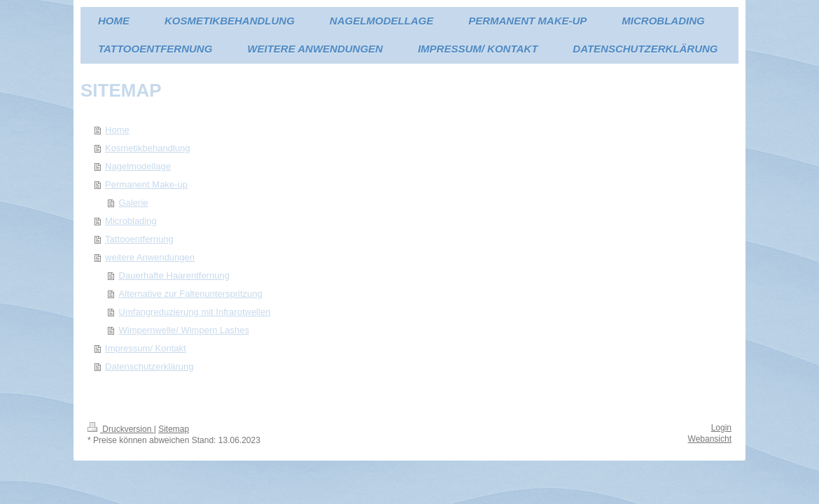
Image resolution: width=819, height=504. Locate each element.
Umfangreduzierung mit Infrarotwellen (195, 312)
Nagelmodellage (138, 166)
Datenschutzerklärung (149, 366)
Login (721, 428)
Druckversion (121, 429)
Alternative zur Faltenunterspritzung (191, 294)
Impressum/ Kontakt (146, 348)
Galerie (134, 203)
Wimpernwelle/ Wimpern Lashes (184, 330)
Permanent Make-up (146, 184)
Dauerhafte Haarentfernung (174, 275)
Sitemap (174, 429)
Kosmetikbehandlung (147, 148)
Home (117, 130)
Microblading (131, 221)
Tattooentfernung (139, 239)
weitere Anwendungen (150, 257)
